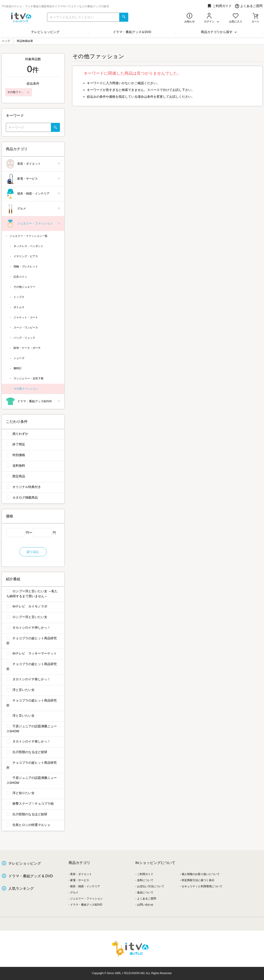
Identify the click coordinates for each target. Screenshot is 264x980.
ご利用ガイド (220, 6)
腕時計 (18, 368)
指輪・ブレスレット (26, 266)
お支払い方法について (151, 886)
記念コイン (20, 277)
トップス (19, 297)
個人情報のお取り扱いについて (201, 874)
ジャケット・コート (26, 317)
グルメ (33, 209)
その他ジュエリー (24, 287)
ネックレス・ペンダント (29, 246)
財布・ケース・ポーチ (27, 348)
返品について (145, 892)
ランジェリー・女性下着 (29, 378)
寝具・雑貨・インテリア (33, 194)
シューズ (19, 358)
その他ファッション (26, 389)
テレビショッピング (45, 32)
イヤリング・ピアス (26, 256)
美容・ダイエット (33, 164)
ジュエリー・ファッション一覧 (29, 236)
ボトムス (19, 307)
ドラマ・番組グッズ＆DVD (132, 32)
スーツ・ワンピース (26, 328)
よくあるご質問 (249, 6)
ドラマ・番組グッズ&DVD (33, 401)
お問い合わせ (145, 905)
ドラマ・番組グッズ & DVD (31, 876)
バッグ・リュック (24, 338)
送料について (145, 880)
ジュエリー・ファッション (33, 224)
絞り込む (33, 552)
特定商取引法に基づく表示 (198, 880)
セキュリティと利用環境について (202, 886)
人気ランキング (21, 888)
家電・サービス (33, 179)
